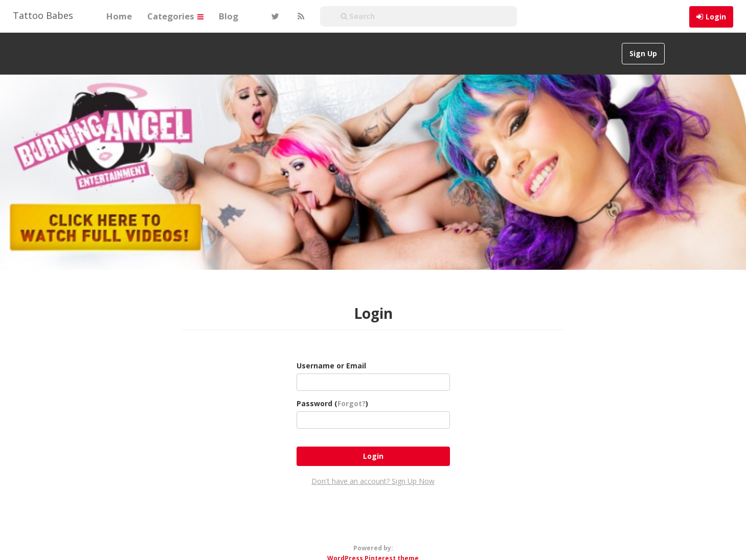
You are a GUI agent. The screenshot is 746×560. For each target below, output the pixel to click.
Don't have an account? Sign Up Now (373, 481)
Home (119, 16)
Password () (332, 403)
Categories (175, 16)
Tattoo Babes (43, 15)
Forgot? (352, 403)
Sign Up (643, 53)
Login (716, 17)
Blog (229, 16)
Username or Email (331, 366)
